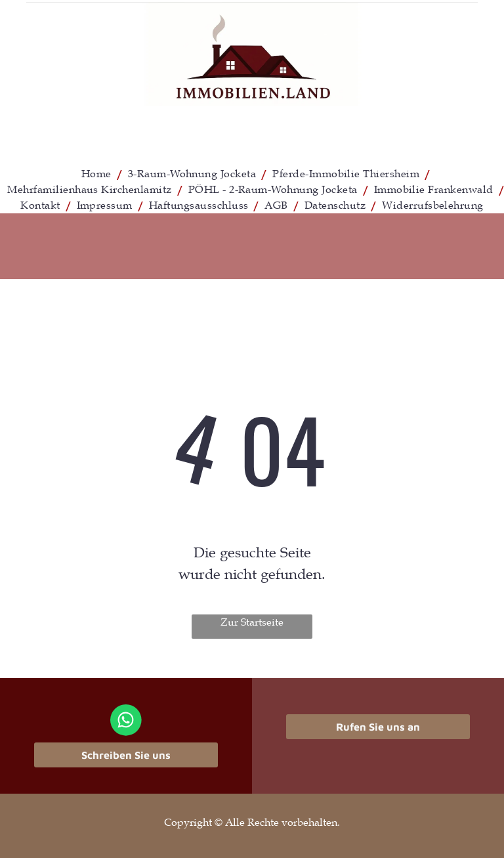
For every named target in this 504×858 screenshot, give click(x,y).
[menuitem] (98, 174)
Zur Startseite (252, 622)
